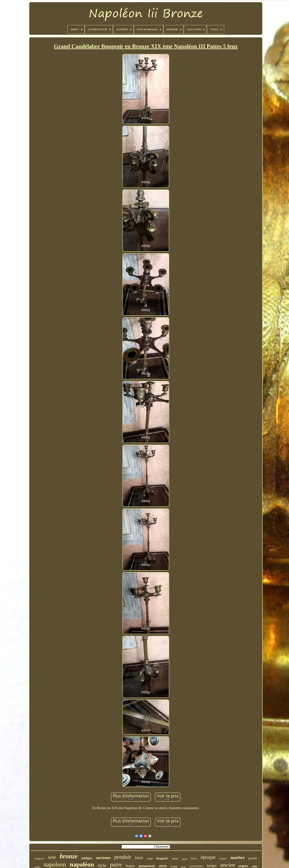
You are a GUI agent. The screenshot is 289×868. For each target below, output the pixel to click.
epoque (223, 859)
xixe (52, 857)
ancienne (103, 858)
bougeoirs (162, 858)
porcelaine (196, 866)
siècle (163, 866)
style (102, 865)
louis (139, 858)
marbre (237, 858)
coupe (174, 866)
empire (243, 866)
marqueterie (147, 866)
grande (253, 858)
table (255, 866)
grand (184, 859)
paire (116, 865)
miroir (175, 859)
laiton (194, 858)
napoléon (82, 864)
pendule (123, 857)
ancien (228, 865)
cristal (150, 859)
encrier (37, 867)
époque (208, 857)
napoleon (55, 865)
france (130, 866)
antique (87, 858)
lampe (212, 866)
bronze (69, 856)
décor (184, 867)
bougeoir (39, 858)
